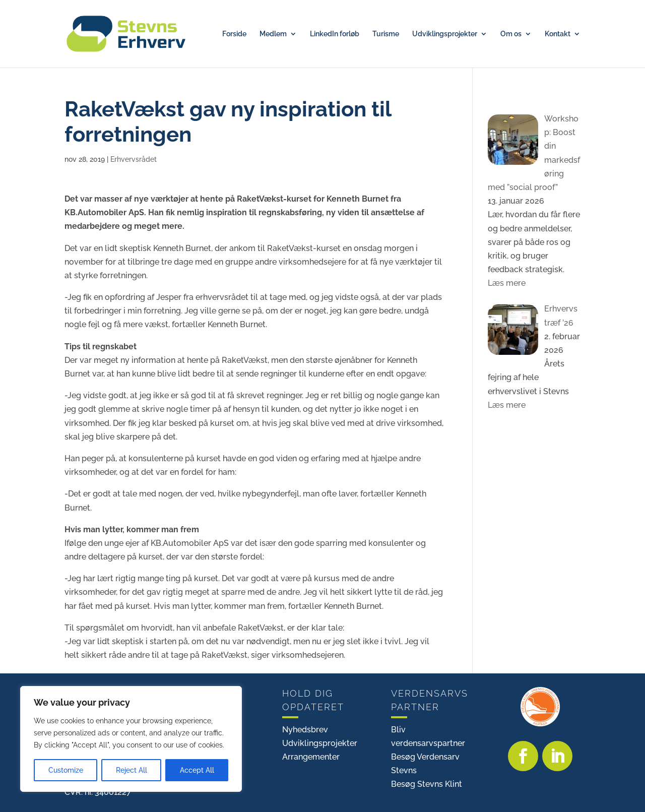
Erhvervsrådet (134, 159)
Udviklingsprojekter (445, 34)
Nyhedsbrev (305, 730)
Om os (511, 34)
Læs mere (507, 283)
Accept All (197, 770)
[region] (131, 739)
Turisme (386, 34)
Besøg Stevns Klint (427, 784)
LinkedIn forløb (335, 34)
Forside (234, 34)
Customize (66, 770)
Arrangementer (311, 757)
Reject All (132, 770)
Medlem (273, 34)
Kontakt (558, 34)
